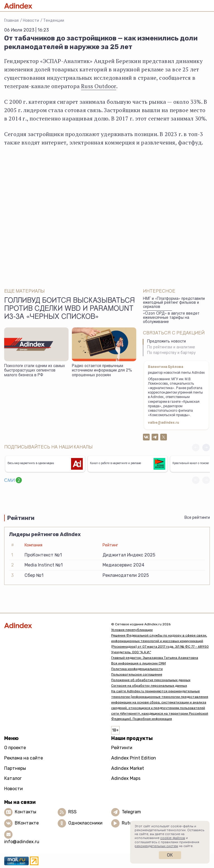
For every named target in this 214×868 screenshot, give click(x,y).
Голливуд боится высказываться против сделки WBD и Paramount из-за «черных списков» (70, 309)
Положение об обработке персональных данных (151, 680)
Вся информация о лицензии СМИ (138, 663)
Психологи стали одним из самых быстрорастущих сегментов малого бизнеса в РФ (35, 371)
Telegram (131, 812)
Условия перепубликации (132, 630)
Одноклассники (85, 823)
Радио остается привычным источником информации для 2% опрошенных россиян (102, 371)
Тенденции (54, 21)
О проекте (15, 748)
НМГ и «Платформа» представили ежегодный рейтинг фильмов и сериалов (174, 303)
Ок (170, 855)
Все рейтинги (197, 518)
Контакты (25, 812)
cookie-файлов (173, 838)
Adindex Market (128, 768)
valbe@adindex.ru (164, 423)
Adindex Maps (126, 778)
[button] (206, 448)
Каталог (13, 778)
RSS (72, 812)
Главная (11, 21)
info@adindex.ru (22, 842)
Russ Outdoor (99, 86)
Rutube (129, 823)
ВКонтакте (27, 823)
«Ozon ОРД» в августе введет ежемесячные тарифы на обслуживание (171, 318)
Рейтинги (122, 748)
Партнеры (15, 768)
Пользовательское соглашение (137, 674)
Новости (31, 21)
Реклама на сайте (24, 758)
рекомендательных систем (156, 846)
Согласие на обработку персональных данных (149, 686)
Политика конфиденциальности (137, 669)
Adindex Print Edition (134, 758)
